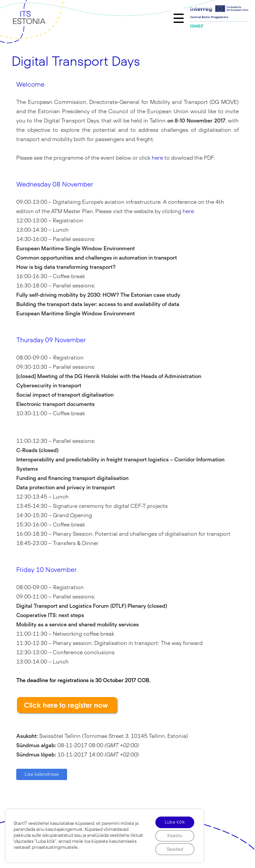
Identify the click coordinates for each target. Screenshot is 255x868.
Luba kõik (174, 821)
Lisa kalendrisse (42, 774)
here (157, 158)
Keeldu (174, 835)
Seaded (174, 849)
